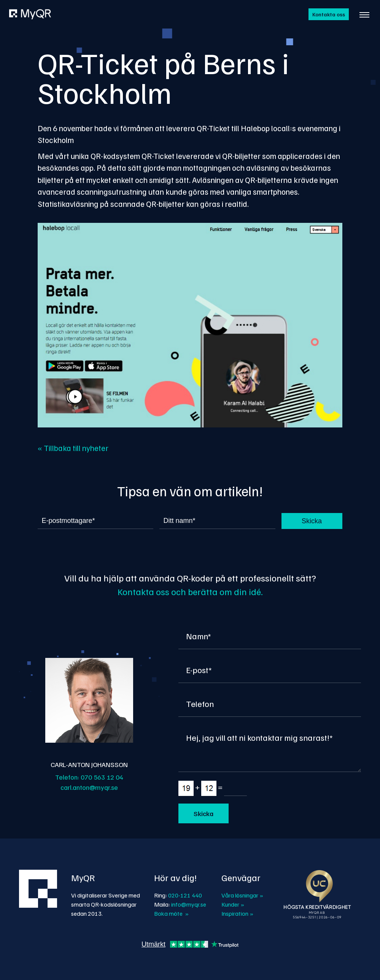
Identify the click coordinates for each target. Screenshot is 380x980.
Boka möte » (171, 913)
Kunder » (233, 904)
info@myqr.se (189, 904)
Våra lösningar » (242, 895)
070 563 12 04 (102, 777)
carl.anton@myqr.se (89, 787)
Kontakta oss (329, 14)
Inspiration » (237, 913)
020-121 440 (185, 895)
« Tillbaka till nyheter (73, 448)
